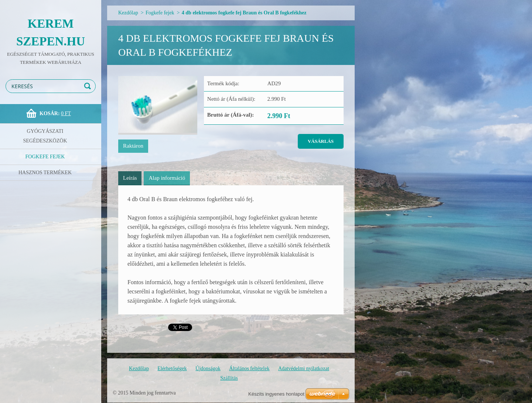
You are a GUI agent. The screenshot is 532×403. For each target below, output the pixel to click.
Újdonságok (208, 368)
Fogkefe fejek (45, 157)
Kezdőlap (128, 13)
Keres (89, 86)
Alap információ (167, 178)
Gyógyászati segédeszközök (45, 136)
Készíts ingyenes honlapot (276, 394)
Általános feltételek (249, 368)
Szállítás (229, 378)
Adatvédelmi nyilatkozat (304, 368)
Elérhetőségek (172, 368)
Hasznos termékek (45, 173)
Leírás (130, 178)
